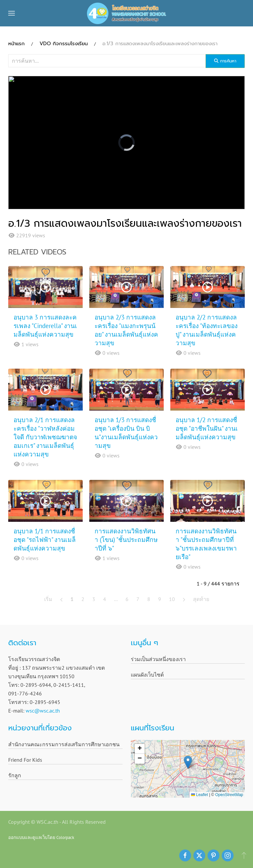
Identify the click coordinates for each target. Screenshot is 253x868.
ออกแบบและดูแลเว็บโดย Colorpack (41, 837)
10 (172, 599)
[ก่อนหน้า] (61, 599)
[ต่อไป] (184, 599)
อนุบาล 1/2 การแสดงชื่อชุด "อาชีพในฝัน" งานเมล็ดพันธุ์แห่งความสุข (207, 428)
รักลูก (15, 775)
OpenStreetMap (229, 795)
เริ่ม (48, 599)
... (116, 599)
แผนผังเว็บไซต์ (147, 675)
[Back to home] (126, 13)
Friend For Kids (25, 760)
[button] (12, 13)
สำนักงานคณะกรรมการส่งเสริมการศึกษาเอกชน (64, 744)
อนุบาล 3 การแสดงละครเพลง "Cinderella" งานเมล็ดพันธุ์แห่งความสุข (45, 326)
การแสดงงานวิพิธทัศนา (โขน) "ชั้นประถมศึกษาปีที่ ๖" (126, 540)
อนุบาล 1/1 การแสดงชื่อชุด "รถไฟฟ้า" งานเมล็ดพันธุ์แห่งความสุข (45, 540)
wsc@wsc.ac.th (43, 711)
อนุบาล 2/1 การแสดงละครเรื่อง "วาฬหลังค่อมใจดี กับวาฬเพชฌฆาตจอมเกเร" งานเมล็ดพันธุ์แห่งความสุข (45, 437)
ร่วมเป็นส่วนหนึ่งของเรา (158, 659)
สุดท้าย (201, 599)
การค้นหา (225, 61)
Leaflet (199, 795)
